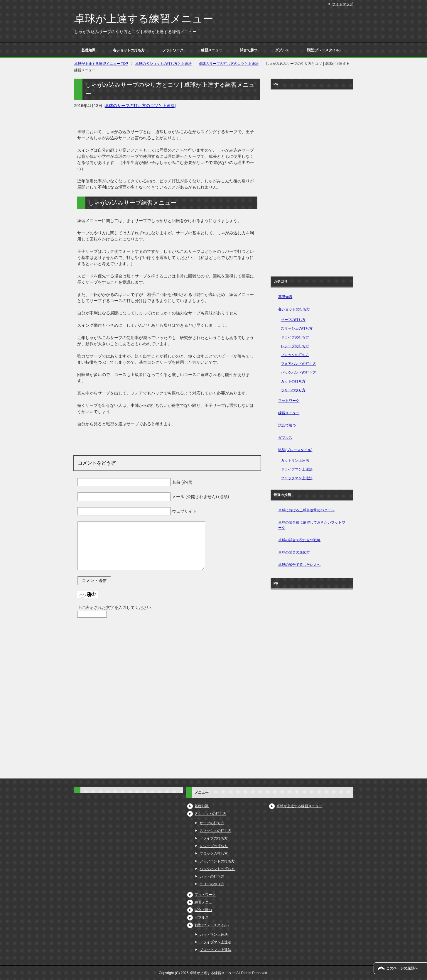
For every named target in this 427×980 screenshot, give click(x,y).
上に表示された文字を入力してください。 (116, 607)
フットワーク (173, 50)
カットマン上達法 (295, 461)
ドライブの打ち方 (295, 337)
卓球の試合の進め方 (294, 552)
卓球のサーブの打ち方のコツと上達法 (140, 106)
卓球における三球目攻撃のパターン (306, 510)
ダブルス (282, 50)
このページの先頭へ (402, 968)
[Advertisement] (312, 181)
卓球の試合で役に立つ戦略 (299, 540)
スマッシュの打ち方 (297, 329)
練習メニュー (212, 50)
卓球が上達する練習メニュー (144, 19)
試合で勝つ (249, 50)
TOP (101, 64)
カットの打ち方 (293, 381)
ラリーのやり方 (293, 390)
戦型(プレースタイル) (324, 50)
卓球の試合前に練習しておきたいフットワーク (312, 525)
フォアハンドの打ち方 (298, 364)
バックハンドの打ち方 (298, 373)
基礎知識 (88, 50)
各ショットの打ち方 (129, 50)
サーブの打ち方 (293, 320)
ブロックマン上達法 (297, 478)
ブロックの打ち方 (295, 355)
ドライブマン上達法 (297, 469)
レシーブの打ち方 (295, 346)
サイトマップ (342, 4)
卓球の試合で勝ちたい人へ (299, 565)
